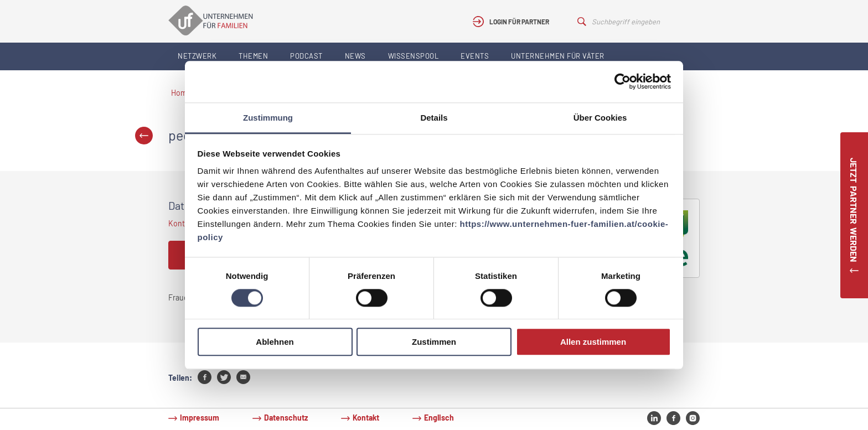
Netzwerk (197, 56)
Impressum (200, 418)
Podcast (306, 56)
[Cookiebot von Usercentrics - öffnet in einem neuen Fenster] (622, 81)
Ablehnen (275, 342)
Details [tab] (434, 118)
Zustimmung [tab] (268, 118)
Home (181, 93)
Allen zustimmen (593, 342)
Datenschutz (286, 418)
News (355, 56)
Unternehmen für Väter (558, 56)
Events (475, 56)
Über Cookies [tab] (600, 118)
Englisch (439, 418)
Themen (253, 56)
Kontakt (366, 418)
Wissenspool (414, 56)
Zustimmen (434, 342)
